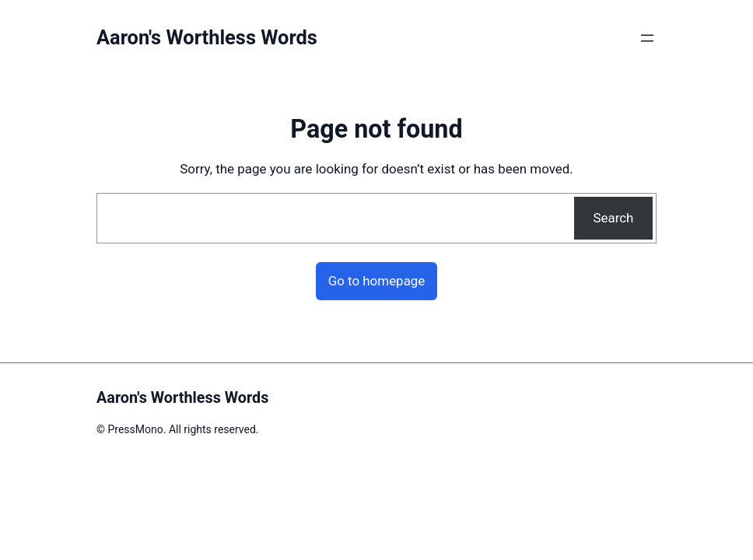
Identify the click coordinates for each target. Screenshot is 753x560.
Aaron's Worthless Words (207, 37)
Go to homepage (377, 281)
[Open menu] (647, 38)
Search (613, 218)
